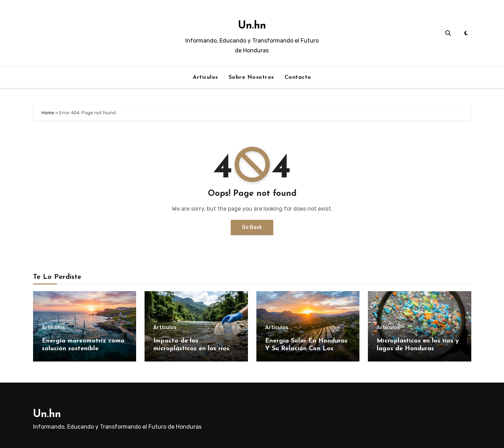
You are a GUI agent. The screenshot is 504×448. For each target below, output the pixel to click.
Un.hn (252, 26)
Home (48, 113)
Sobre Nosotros (251, 77)
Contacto (298, 77)
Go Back (252, 227)
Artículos (205, 77)
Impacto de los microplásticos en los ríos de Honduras (196, 348)
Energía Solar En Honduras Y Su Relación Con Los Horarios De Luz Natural (306, 348)
